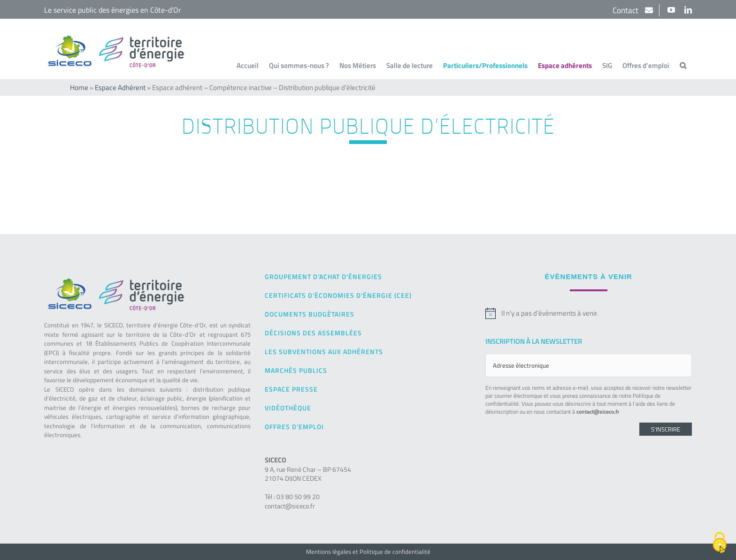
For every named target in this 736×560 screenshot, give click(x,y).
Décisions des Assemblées (313, 333)
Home (79, 87)
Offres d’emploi (294, 427)
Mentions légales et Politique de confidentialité (368, 552)
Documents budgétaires (310, 314)
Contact (626, 10)
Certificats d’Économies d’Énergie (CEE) (338, 295)
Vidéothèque (288, 408)
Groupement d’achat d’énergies (323, 276)
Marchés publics (296, 370)
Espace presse (291, 389)
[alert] (589, 313)
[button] (683, 65)
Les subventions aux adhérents (324, 352)
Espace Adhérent (120, 87)
